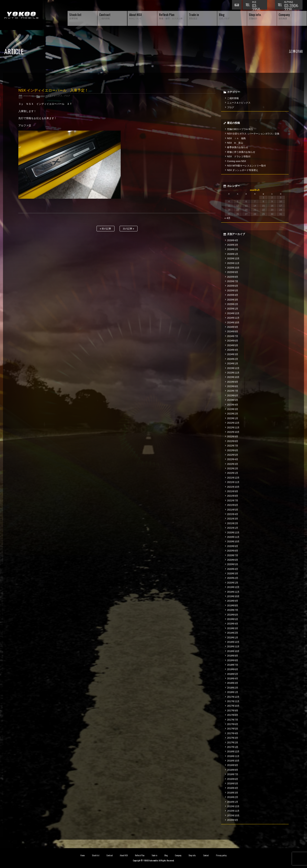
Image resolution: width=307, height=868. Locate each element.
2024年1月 (233, 363)
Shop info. (192, 855)
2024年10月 (233, 322)
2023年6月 (233, 395)
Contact (206, 855)
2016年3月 (233, 793)
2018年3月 (233, 683)
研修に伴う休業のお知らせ (241, 152)
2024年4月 (233, 350)
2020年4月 (233, 569)
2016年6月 (233, 779)
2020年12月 (233, 532)
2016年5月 (233, 783)
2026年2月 (233, 249)
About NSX (124, 855)
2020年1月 (233, 583)
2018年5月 (233, 674)
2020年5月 (233, 564)
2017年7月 (233, 720)
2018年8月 (233, 660)
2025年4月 (233, 295)
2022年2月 (233, 468)
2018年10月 (233, 651)
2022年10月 (233, 432)
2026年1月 (233, 254)
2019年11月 (233, 592)
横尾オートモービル (21, 15)
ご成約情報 (233, 98)
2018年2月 (233, 688)
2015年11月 (233, 811)
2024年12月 (233, 313)
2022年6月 (233, 450)
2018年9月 (233, 656)
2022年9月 (233, 436)
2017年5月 (233, 729)
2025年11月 (233, 263)
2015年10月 (233, 815)
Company (178, 855)
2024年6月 (233, 341)
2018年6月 (233, 669)
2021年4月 (233, 514)
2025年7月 (233, 281)
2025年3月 (233, 300)
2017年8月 (233, 715)
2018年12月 (233, 642)
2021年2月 (233, 523)
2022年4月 (233, 459)
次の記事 (128, 229)
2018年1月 (233, 692)
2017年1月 (233, 747)
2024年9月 (233, 327)
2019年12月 (233, 587)
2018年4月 (233, 678)
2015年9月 (233, 820)
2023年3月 (233, 409)
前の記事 (105, 229)
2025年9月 (233, 272)
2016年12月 (233, 751)
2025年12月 (233, 258)
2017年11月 (233, 701)
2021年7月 (233, 500)
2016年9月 (233, 765)
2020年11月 (233, 537)
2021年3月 (233, 519)
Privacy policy (221, 855)
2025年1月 (233, 309)
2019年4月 (233, 624)
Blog (166, 855)
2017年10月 (233, 706)
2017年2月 (233, 743)
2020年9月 (233, 546)
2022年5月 (233, 455)
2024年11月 (233, 318)
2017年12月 (233, 697)
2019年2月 (233, 633)
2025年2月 (233, 304)
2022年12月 (233, 423)
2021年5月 (233, 510)
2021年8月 (233, 496)
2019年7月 (233, 610)
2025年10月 (233, 268)
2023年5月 (233, 400)
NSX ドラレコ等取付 (239, 156)
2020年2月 (233, 578)
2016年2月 (233, 797)
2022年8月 (233, 441)
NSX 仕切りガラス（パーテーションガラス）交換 (253, 134)
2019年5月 (233, 619)
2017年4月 (233, 733)
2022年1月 (233, 473)
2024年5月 (233, 345)
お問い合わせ (237, 5)
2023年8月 (233, 386)
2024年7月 (233, 336)
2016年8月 (233, 770)
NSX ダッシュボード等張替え (243, 170)
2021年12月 (233, 478)
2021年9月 (233, 491)
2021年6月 (233, 505)
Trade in (154, 855)
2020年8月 (233, 551)
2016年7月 (233, 774)
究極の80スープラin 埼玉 (240, 129)
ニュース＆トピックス (52, 96)
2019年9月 (233, 601)
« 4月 (228, 218)
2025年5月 (233, 290)
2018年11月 (233, 646)
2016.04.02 (28, 96)
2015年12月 (233, 806)
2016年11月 (233, 756)
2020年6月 (233, 560)
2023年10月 (233, 377)
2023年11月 (233, 373)
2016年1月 (233, 802)
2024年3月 (233, 354)
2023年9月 (233, 382)
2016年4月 (233, 788)
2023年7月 (233, 391)
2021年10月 (233, 487)
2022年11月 (233, 427)
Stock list (96, 855)
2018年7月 (233, 665)
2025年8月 (233, 277)
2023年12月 (233, 368)
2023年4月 (233, 405)
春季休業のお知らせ (238, 147)
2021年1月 (233, 528)
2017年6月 (233, 724)
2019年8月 (233, 605)
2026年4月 (233, 240)
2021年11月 (233, 482)
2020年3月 (233, 573)
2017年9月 (233, 710)
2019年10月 (233, 596)
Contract (110, 855)
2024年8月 (233, 331)
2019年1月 (233, 638)
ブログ (67, 96)
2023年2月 (233, 414)
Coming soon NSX (237, 161)
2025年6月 (233, 286)
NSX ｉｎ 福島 (236, 138)
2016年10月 (233, 761)
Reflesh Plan (140, 855)
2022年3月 (233, 464)
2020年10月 (233, 541)
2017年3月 (233, 738)
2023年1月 (233, 418)
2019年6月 (233, 615)
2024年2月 (233, 359)
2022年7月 (233, 446)
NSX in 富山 (235, 143)
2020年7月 (233, 555)
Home (83, 855)
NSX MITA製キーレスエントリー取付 (246, 166)
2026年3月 (233, 245)
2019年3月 (233, 628)
